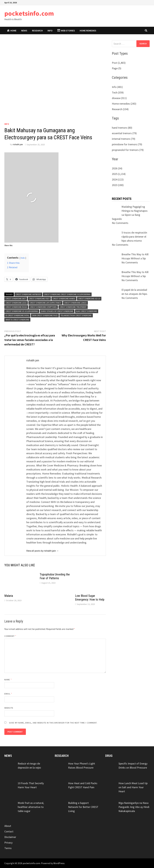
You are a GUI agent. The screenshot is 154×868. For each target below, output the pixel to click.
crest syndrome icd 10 (89, 299)
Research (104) (120, 109)
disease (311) (119, 98)
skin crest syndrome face (45, 315)
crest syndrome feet (39, 299)
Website (9, 708)
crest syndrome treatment (73, 307)
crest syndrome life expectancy (45, 303)
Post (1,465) (119, 63)
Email (8, 694)
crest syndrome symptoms (43, 307)
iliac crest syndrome (87, 311)
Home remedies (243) (124, 104)
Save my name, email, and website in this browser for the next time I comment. (53, 723)
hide (23, 258)
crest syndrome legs (16, 303)
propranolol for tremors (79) (128, 150)
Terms (8, 848)
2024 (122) (118, 179)
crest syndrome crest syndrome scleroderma (67, 294)
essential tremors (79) (124, 133)
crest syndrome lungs (75, 303)
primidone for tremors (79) (127, 144)
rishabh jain (18, 145)
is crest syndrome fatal (17, 315)
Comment (10, 636)
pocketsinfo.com (29, 13)
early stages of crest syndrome (57, 311)
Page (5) (117, 68)
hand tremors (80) (122, 128)
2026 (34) (117, 168)
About (8, 826)
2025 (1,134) (119, 174)
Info (50, 31)
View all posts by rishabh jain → (42, 551)
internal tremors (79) (124, 139)
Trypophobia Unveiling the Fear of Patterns (55, 576)
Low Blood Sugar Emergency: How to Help (90, 598)
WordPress (59, 863)
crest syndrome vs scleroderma (22, 311)
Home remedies (88, 31)
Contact (9, 831)
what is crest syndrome (17, 320)
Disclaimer (10, 837)
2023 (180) (118, 185)
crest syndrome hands (64, 299)
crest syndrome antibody (28, 294)
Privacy (8, 843)
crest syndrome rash (16, 307)
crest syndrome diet (16, 299)
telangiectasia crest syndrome (76, 315)
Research (37, 31)
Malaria (9, 596)
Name (8, 680)
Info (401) (117, 87)
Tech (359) (118, 92)
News (24, 31)
